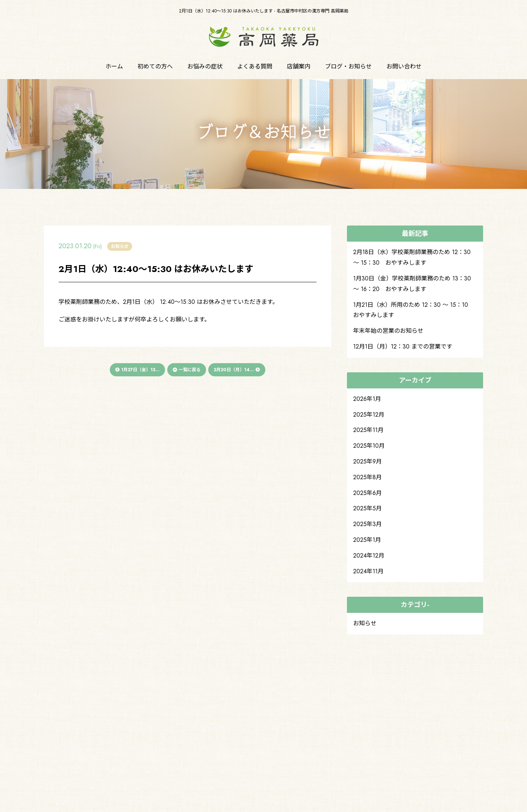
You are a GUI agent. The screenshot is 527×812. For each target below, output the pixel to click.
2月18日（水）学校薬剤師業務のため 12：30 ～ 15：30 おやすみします (412, 257)
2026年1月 (367, 399)
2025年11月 (368, 430)
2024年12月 (369, 556)
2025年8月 (367, 477)
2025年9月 (367, 461)
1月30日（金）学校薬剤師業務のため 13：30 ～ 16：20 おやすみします (412, 284)
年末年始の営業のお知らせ (388, 331)
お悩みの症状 (205, 66)
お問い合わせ (404, 66)
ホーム (114, 66)
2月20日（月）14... (237, 370)
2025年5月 (367, 508)
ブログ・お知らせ (348, 66)
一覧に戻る (187, 370)
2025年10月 (369, 446)
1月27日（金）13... (137, 370)
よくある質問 (255, 66)
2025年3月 (367, 524)
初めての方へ (155, 66)
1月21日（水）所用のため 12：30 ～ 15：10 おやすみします (414, 310)
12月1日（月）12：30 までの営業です (403, 347)
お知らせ (365, 623)
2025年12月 (369, 415)
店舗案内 (299, 66)
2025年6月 (367, 493)
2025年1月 (367, 540)
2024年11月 (368, 571)
